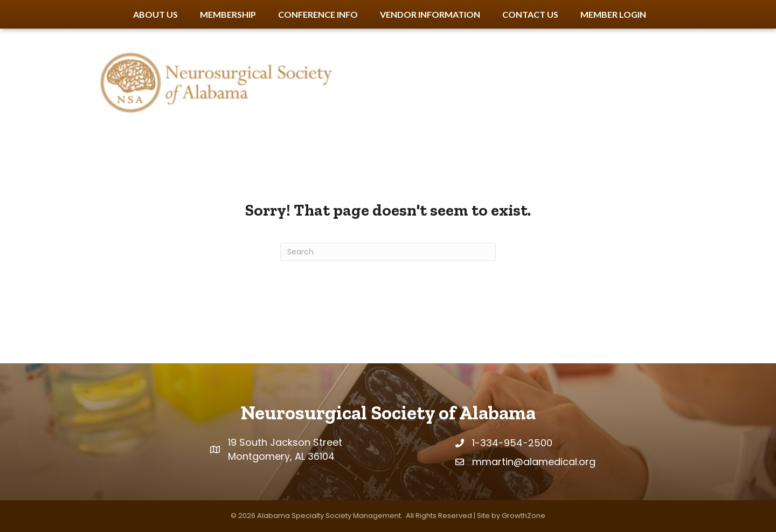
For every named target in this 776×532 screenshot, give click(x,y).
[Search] (388, 252)
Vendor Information (430, 14)
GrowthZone (524, 516)
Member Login (613, 14)
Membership (228, 14)
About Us (155, 14)
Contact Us (530, 14)
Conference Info (318, 14)
